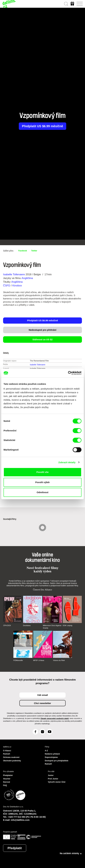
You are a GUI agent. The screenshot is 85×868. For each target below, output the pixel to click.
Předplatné (8, 775)
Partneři (7, 754)
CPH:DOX (7, 625)
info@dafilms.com (20, 820)
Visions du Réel (59, 660)
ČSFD (7, 286)
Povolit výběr (42, 482)
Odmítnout (42, 492)
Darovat (7, 782)
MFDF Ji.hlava (39, 660)
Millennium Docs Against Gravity (52, 627)
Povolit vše (42, 472)
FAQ (5, 785)
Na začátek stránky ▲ (71, 853)
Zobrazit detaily (67, 462)
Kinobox (17, 286)
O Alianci (7, 751)
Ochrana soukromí (11, 757)
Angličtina (27, 278)
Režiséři (48, 764)
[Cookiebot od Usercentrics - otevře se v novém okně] (68, 373)
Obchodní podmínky (12, 761)
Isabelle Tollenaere (14, 274)
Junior (51, 775)
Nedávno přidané (52, 754)
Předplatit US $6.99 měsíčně (43, 126)
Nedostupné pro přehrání (42, 330)
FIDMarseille (18, 660)
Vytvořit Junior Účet (57, 782)
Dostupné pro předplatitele (57, 761)
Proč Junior (53, 779)
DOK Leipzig (67, 625)
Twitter (34, 251)
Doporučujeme (51, 757)
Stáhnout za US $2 (43, 339)
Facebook (23, 251)
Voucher (7, 779)
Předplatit (15, 848)
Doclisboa (27, 625)
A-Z (46, 751)
